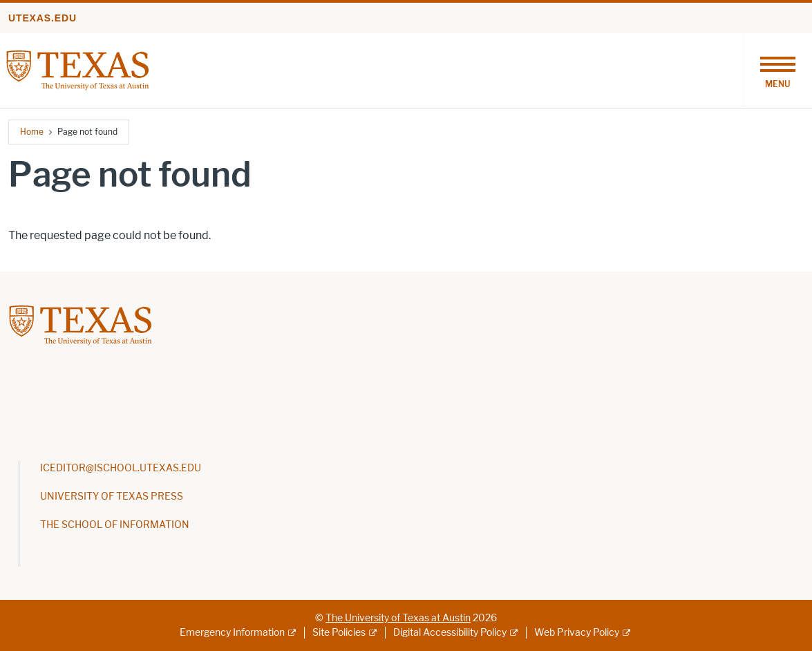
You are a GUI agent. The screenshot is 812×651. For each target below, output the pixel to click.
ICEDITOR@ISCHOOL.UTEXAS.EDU (121, 468)
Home (32, 132)
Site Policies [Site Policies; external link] (339, 633)
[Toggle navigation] (777, 70)
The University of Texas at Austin (398, 618)
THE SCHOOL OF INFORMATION (115, 525)
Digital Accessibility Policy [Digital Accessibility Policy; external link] (450, 633)
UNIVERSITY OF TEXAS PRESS (112, 497)
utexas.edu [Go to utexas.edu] (43, 18)
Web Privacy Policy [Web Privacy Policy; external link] (577, 633)
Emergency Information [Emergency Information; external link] (232, 633)
